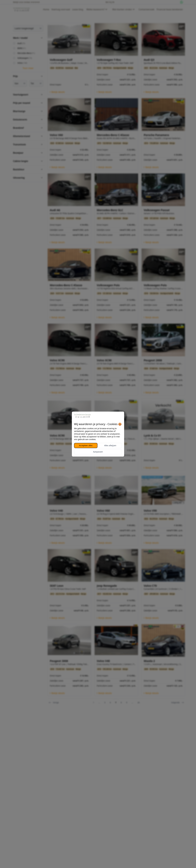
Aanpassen (98, 452)
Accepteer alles (86, 445)
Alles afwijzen (110, 445)
